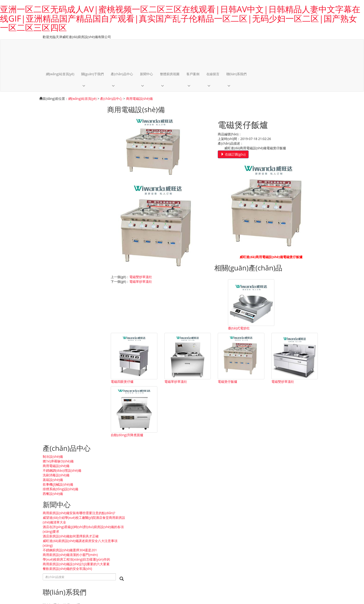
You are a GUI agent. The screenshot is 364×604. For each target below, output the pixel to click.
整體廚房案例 (10, 477)
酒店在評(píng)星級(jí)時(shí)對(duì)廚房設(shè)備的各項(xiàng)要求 (73, 195)
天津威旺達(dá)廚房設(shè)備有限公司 (28, 581)
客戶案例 (193, 74)
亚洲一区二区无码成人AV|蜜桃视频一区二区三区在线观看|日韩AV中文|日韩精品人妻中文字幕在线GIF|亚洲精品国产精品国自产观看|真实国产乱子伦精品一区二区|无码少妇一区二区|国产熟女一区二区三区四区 (180, 18)
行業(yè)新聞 (9, 463)
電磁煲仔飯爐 (283, 326)
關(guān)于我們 (93, 74)
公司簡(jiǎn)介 (10, 389)
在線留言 (213, 74)
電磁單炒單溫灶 (251, 266)
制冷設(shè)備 (53, 118)
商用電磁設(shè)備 (139, 99)
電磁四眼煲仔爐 (181, 326)
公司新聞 (6, 459)
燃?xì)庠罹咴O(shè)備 (58, 123)
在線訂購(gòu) (237, 154)
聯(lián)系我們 (237, 74)
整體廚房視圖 (170, 74)
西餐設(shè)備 (53, 155)
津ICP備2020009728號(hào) (117, 581)
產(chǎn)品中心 (122, 74)
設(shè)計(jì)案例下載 (15, 482)
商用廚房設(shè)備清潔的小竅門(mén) (70, 221)
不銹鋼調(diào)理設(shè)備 (62, 132)
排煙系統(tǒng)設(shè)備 (60, 151)
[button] (93, 86)
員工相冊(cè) (9, 496)
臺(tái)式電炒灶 (129, 326)
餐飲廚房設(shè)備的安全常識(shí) (67, 244)
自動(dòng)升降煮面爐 (186, 378)
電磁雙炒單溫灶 (251, 261)
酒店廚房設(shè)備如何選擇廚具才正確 (71, 202)
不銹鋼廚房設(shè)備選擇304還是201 (70, 216)
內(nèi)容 (106, 572)
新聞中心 (147, 74)
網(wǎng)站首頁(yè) (60, 74)
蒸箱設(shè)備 (53, 141)
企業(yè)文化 (9, 394)
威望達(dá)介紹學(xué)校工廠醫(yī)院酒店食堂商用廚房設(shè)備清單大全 (74, 186)
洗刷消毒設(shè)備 (56, 137)
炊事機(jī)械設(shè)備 (58, 146)
